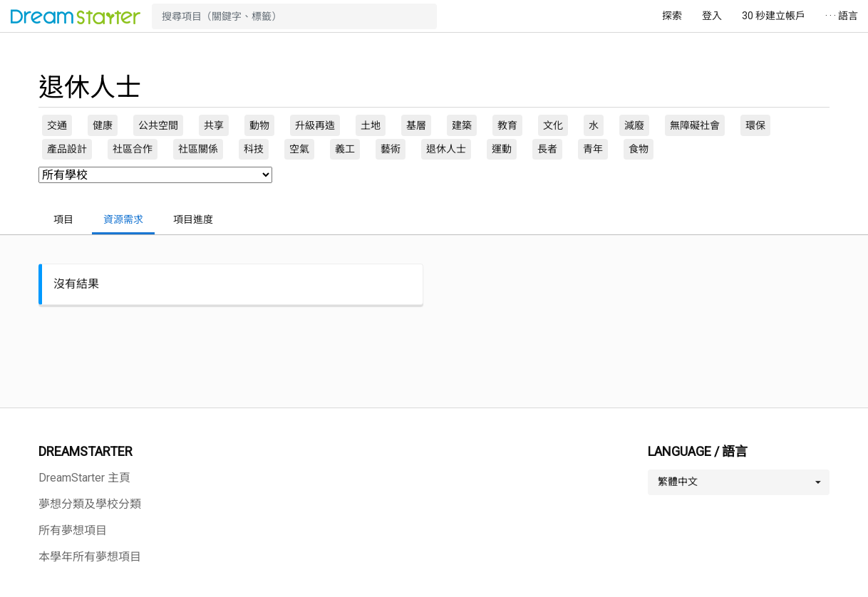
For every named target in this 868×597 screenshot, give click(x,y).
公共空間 (158, 125)
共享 (214, 125)
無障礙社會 (695, 125)
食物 (639, 149)
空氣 (299, 149)
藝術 (391, 149)
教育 (507, 125)
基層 (416, 125)
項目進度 (193, 219)
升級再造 (315, 125)
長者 (547, 149)
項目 (63, 219)
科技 (254, 149)
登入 (712, 16)
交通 (57, 125)
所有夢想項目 (73, 530)
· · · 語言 (842, 16)
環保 (755, 125)
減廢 (634, 125)
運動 (502, 149)
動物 (259, 125)
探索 (672, 16)
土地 (371, 125)
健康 (103, 125)
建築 (462, 125)
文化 (553, 125)
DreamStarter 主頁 (84, 478)
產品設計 (67, 149)
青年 (593, 149)
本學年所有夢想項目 (90, 557)
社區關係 (198, 149)
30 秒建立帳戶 (774, 16)
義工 (345, 149)
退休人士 (446, 149)
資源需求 (123, 219)
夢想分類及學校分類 (90, 504)
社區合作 (133, 149)
